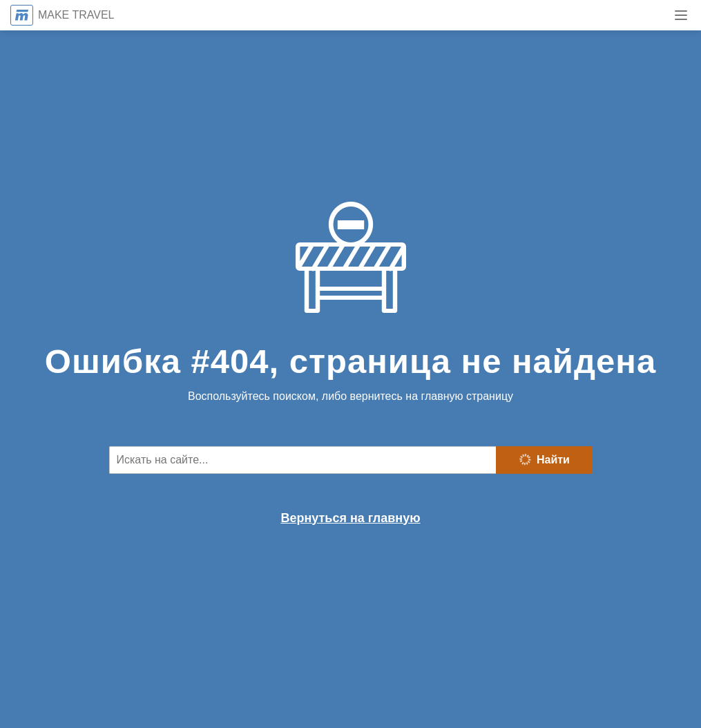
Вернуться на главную (350, 518)
